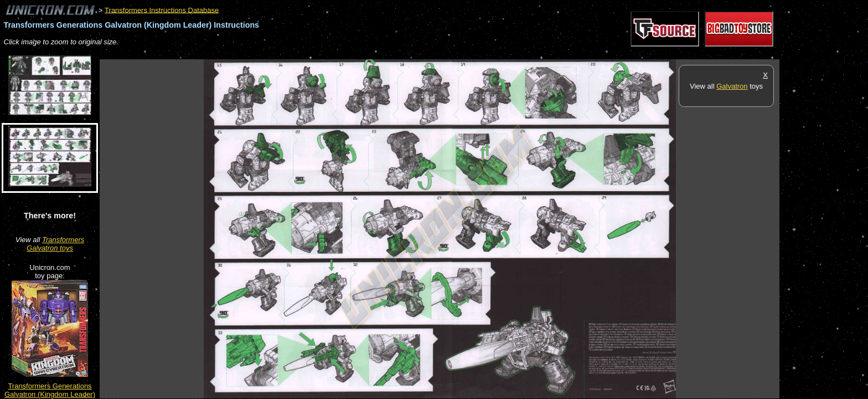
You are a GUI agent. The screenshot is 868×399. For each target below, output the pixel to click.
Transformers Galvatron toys (55, 244)
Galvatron (732, 86)
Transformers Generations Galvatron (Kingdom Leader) (50, 390)
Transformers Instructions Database (162, 10)
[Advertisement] (301, 53)
